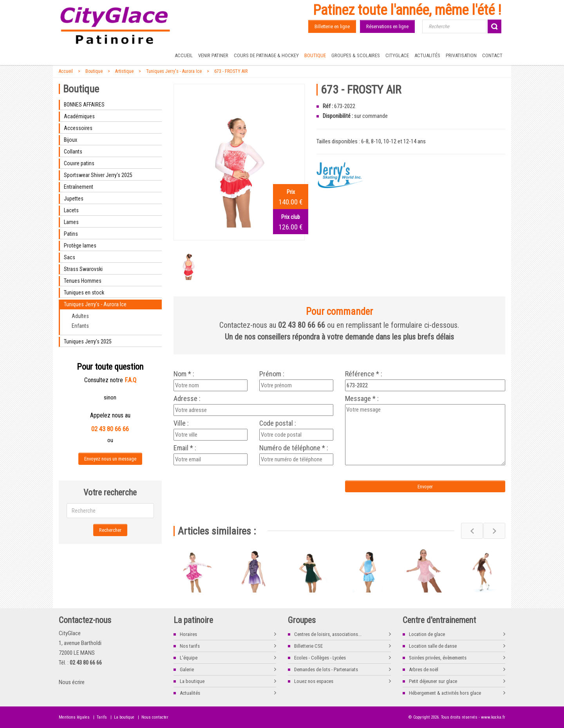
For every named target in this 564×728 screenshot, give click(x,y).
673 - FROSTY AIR (231, 71)
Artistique (124, 71)
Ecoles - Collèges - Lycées (320, 658)
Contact (492, 55)
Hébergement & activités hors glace (445, 693)
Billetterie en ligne (332, 26)
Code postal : (278, 423)
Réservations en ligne (387, 26)
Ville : (181, 423)
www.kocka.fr (493, 717)
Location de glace (427, 634)
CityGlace (397, 55)
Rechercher (110, 530)
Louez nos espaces (314, 681)
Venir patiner (213, 55)
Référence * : (364, 374)
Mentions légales (74, 717)
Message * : (362, 399)
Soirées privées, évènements (438, 658)
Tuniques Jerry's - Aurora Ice (174, 71)
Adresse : (187, 399)
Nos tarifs (190, 646)
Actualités (427, 55)
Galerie (187, 669)
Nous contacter (155, 717)
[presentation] (239, 483)
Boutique (315, 55)
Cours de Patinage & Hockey (266, 55)
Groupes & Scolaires (356, 55)
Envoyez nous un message (110, 459)
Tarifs (102, 717)
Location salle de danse (433, 646)
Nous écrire (72, 682)
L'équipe (189, 658)
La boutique (192, 681)
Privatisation (461, 55)
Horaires (188, 634)
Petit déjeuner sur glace (433, 681)
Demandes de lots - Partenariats (326, 669)
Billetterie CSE (308, 646)
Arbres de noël (424, 669)
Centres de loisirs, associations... (328, 634)
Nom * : (184, 374)
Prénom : (272, 374)
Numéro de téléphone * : (294, 448)
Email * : (185, 448)
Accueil (184, 55)
